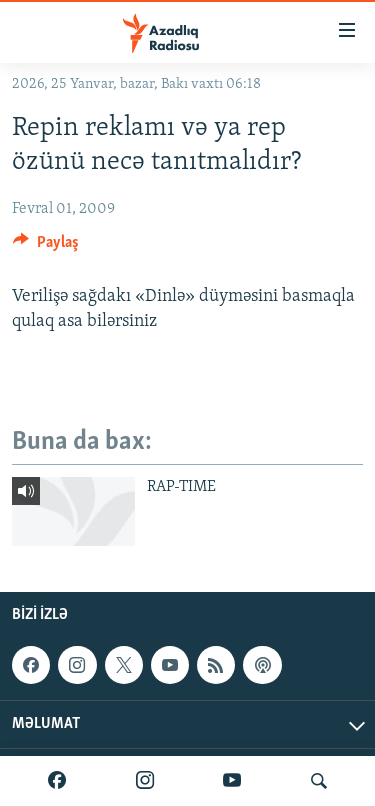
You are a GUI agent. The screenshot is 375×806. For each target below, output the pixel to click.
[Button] (46, 247)
